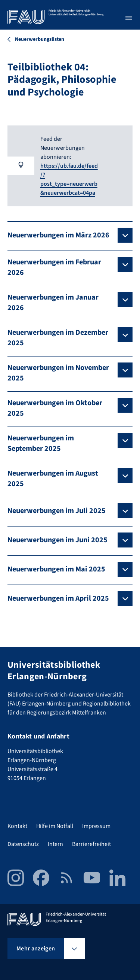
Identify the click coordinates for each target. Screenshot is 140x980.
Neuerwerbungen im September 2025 (41, 443)
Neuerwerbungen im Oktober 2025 (55, 408)
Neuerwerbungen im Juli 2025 (57, 511)
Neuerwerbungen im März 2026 (58, 235)
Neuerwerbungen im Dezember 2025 (58, 338)
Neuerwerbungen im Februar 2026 (54, 267)
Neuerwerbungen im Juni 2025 (57, 540)
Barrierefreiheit (91, 844)
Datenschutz (23, 844)
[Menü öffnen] (129, 18)
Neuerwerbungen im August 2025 (53, 479)
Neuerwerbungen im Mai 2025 (56, 569)
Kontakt (17, 826)
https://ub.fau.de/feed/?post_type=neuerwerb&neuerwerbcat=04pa (69, 179)
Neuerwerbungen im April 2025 (58, 598)
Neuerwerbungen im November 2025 (58, 373)
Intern (55, 844)
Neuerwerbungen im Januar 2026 (53, 303)
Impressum (96, 826)
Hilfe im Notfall (55, 826)
